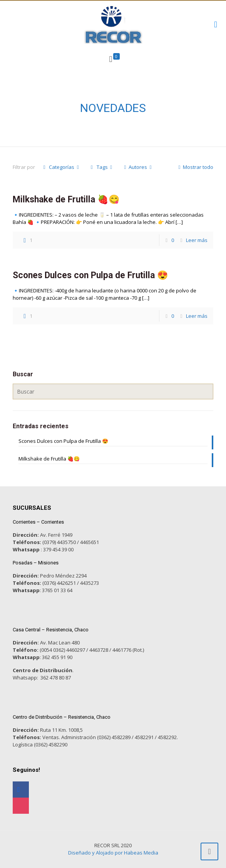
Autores (138, 167)
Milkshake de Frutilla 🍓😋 (66, 199)
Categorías (61, 167)
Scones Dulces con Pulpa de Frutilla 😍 (90, 275)
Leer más (197, 240)
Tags (101, 167)
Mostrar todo (195, 167)
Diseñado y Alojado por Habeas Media (113, 853)
